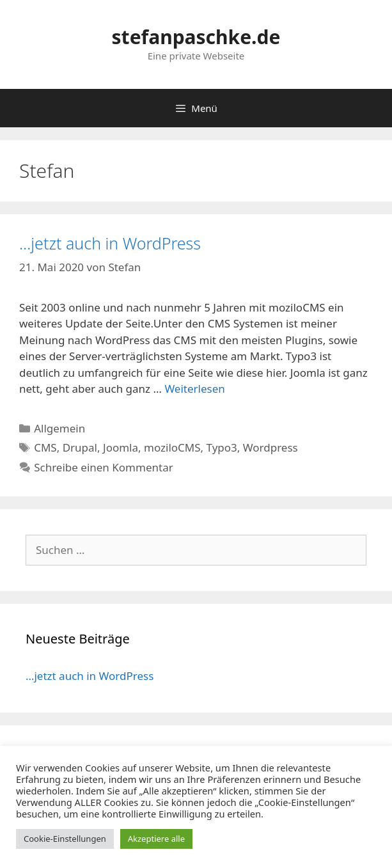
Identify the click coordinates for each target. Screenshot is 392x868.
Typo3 (222, 447)
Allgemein (59, 428)
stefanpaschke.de (196, 37)
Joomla (121, 447)
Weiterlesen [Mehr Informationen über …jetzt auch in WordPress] (194, 389)
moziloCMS (172, 447)
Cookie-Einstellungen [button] (65, 839)
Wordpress (270, 447)
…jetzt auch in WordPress (110, 243)
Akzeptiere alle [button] (156, 839)
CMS (45, 447)
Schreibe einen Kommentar (104, 467)
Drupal (80, 447)
